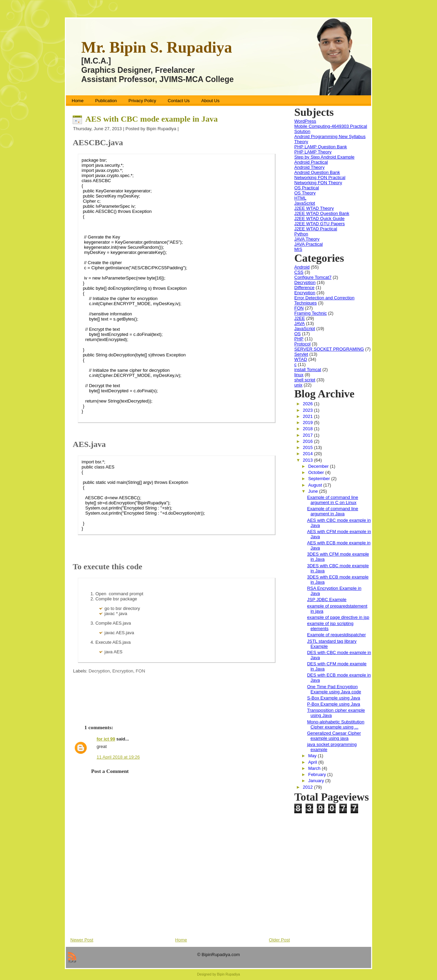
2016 (308, 441)
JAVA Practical (308, 244)
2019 (308, 423)
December (319, 466)
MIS (298, 249)
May (313, 756)
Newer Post (82, 940)
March (315, 768)
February (318, 774)
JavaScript (305, 203)
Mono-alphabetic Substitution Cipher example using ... (336, 724)
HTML (300, 198)
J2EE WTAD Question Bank (322, 213)
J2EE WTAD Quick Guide (319, 219)
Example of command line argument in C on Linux (333, 500)
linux (299, 375)
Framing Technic (311, 313)
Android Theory (309, 167)
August (316, 485)
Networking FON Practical (320, 178)
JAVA (300, 323)
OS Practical (307, 188)
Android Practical (311, 162)
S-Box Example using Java (333, 698)
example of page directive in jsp (338, 617)
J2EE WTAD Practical (316, 229)
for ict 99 (106, 739)
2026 (308, 404)
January (317, 781)
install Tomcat (308, 370)
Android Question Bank (317, 172)
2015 (308, 447)
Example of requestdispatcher (336, 635)
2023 (308, 410)
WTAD (301, 359)
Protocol (302, 344)
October (317, 472)
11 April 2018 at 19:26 (118, 757)
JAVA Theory (307, 239)
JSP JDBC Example (327, 600)
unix (298, 385)
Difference (304, 288)
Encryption (123, 671)
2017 (308, 435)
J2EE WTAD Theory (314, 208)
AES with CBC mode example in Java (152, 119)
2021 (308, 416)
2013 (308, 460)
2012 (308, 787)
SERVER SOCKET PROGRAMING (329, 349)
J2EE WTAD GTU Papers (320, 224)
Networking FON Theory (318, 183)
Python (301, 234)
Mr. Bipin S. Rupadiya (157, 47)
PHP (299, 339)
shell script (305, 380)
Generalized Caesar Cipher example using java (334, 736)
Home (181, 940)
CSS (299, 272)
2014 (308, 454)
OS (298, 334)
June (314, 491)
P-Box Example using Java (333, 704)
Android (302, 267)
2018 (308, 429)
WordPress (305, 121)
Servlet (301, 354)
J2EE (300, 318)
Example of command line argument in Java (333, 511)
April (313, 762)
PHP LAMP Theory (313, 152)
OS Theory (305, 193)
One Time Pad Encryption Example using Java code (334, 689)
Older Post (279, 940)
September (320, 479)
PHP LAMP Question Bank (321, 147)
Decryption (99, 671)
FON (140, 671)
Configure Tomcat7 (313, 277)
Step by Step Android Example (324, 157)
